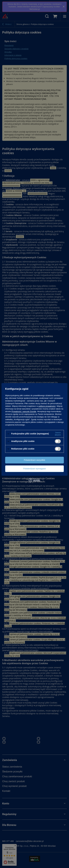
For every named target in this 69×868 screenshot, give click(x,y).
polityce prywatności (47, 406)
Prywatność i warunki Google (24, 411)
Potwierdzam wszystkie (35, 460)
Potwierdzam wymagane (35, 469)
